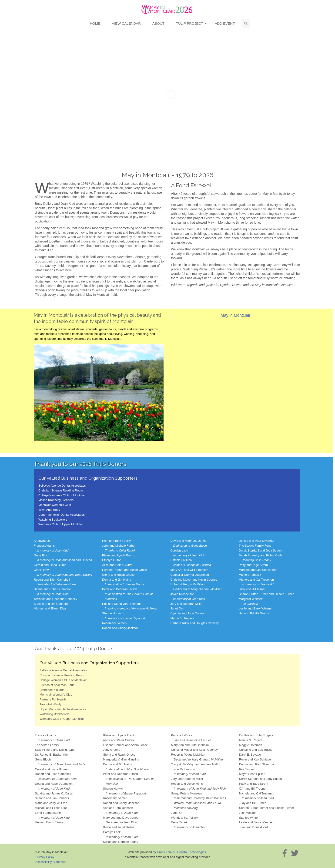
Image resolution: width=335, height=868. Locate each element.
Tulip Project (190, 23)
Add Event (225, 23)
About (158, 23)
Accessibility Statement (51, 862)
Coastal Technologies (192, 852)
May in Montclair (236, 315)
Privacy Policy (45, 857)
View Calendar (126, 23)
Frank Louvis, (167, 852)
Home (95, 23)
